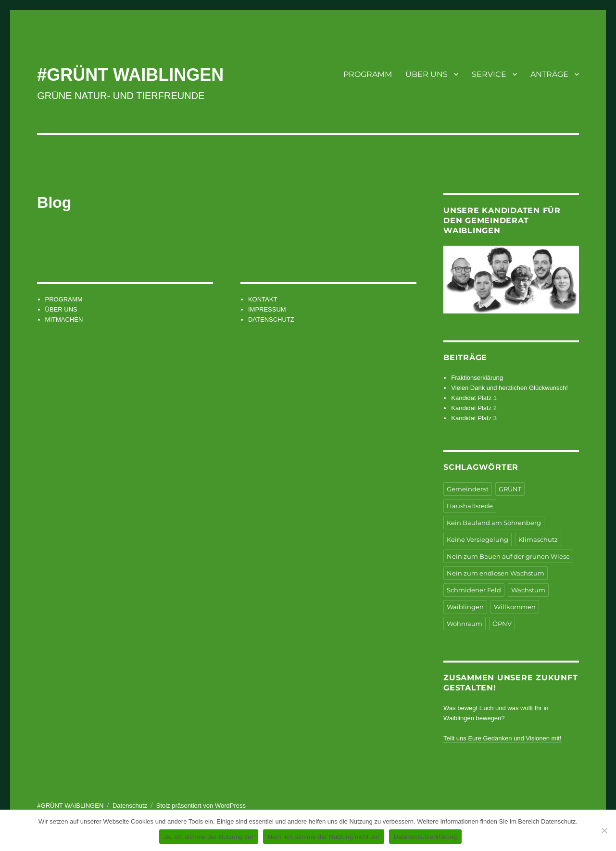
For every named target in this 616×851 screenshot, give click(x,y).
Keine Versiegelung (478, 539)
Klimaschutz (538, 539)
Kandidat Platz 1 (474, 398)
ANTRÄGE (549, 74)
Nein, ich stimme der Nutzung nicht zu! (324, 837)
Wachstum (528, 590)
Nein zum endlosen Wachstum (496, 573)
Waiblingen (465, 607)
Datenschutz (130, 806)
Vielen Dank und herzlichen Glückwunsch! (509, 388)
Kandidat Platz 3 (474, 418)
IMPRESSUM (267, 309)
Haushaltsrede (470, 506)
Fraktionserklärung (477, 378)
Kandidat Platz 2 (474, 408)
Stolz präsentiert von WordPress (201, 806)
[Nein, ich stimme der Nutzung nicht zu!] (604, 830)
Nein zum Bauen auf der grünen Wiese (508, 556)
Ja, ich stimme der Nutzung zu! (209, 837)
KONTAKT (263, 299)
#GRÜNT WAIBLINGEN (130, 75)
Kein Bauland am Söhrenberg (494, 523)
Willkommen (515, 607)
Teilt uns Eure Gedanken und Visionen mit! (502, 738)
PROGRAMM (368, 74)
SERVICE (489, 74)
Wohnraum (465, 624)
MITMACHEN (64, 319)
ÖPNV (502, 624)
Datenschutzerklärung (425, 837)
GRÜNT (510, 489)
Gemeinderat (468, 489)
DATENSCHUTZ (271, 319)
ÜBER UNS (427, 74)
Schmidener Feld (474, 590)
